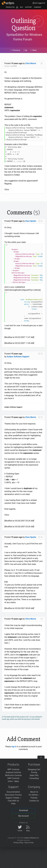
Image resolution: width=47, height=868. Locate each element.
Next (33, 50)
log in (14, 747)
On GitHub (34, 795)
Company (34, 787)
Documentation (13, 792)
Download (23, 810)
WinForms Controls (13, 775)
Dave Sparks (31, 221)
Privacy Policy (18, 843)
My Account (24, 816)
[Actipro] (8, 3)
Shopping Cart (34, 769)
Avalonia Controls (13, 772)
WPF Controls (13, 769)
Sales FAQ (34, 775)
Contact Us (34, 801)
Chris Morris (31, 63)
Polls (13, 804)
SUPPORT (28, 7)
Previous (15, 50)
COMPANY (38, 7)
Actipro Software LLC (32, 838)
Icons (10, 781)
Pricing (34, 772)
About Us (34, 792)
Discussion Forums (13, 795)
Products (13, 765)
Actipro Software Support (18, 357)
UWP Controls (13, 778)
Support (13, 787)
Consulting (34, 778)
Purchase (34, 765)
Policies (34, 798)
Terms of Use (29, 843)
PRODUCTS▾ (10, 7)
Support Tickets (13, 798)
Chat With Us (13, 801)
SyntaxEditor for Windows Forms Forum (24, 37)
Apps (17, 781)
